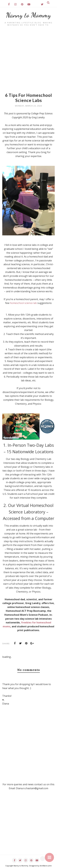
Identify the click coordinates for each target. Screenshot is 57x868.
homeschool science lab (23, 303)
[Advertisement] (28, 56)
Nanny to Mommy (28, 15)
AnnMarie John (46, 866)
